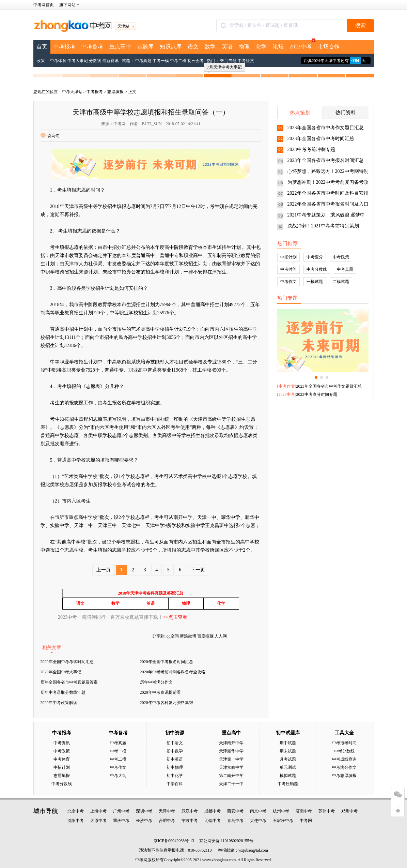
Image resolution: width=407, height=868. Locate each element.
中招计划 (288, 257)
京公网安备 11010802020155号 (226, 841)
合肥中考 (167, 821)
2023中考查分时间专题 (317, 394)
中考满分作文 (344, 767)
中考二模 (178, 61)
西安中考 (235, 811)
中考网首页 (44, 5)
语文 (193, 47)
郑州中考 (349, 811)
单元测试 (288, 767)
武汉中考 (190, 811)
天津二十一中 (231, 784)
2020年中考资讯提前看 (160, 692)
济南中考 (304, 811)
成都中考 (213, 811)
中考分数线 (317, 269)
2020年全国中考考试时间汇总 (67, 662)
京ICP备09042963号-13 (174, 841)
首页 (42, 47)
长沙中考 (144, 821)
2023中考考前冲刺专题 (311, 149)
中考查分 (315, 257)
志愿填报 (115, 92)
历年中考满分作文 (156, 682)
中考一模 (161, 61)
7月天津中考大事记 (224, 68)
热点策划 (300, 113)
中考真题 (143, 61)
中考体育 (58, 61)
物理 (244, 47)
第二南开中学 (231, 776)
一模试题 (315, 282)
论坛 (278, 47)
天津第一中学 (231, 759)
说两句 (50, 136)
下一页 (198, 570)
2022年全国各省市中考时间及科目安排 (328, 193)
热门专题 (229, 61)
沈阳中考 (76, 821)
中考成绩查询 (344, 759)
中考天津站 (72, 92)
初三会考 (195, 61)
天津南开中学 (231, 743)
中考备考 (92, 47)
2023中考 (302, 45)
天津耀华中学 (231, 751)
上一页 (104, 570)
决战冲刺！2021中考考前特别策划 (323, 226)
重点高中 (120, 47)
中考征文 (246, 61)
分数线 (95, 61)
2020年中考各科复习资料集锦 (167, 703)
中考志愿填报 (344, 776)
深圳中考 (144, 811)
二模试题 (341, 282)
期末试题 (288, 751)
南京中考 (258, 811)
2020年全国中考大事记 (61, 672)
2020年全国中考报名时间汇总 (167, 662)
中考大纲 (118, 776)
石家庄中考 (283, 821)
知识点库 (171, 47)
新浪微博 (188, 636)
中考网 (306, 821)
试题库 (145, 47)
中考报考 (64, 47)
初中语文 (175, 743)
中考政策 (341, 257)
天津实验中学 (231, 767)
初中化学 (175, 776)
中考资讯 (62, 743)
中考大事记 (78, 61)
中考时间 (288, 269)
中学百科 (175, 784)
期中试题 (288, 743)
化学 (261, 47)
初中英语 (175, 759)
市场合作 (329, 47)
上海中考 (98, 811)
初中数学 (175, 751)
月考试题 (288, 759)
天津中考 (167, 811)
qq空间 (173, 636)
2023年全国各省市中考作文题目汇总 (326, 128)
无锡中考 (213, 821)
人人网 (221, 636)
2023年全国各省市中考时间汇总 (321, 139)
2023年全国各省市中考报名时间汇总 (326, 160)
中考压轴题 (288, 784)
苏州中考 (327, 811)
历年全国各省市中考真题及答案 (69, 682)
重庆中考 (121, 821)
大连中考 (258, 821)
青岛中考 (235, 821)
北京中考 (76, 811)
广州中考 (121, 811)
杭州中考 (281, 811)
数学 (210, 47)
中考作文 (288, 282)
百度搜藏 (205, 636)
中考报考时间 (344, 743)
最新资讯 (110, 61)
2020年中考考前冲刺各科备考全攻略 (173, 672)
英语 (227, 47)
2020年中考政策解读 (59, 703)
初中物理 (175, 767)
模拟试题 (288, 776)
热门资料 (346, 113)
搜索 (360, 25)
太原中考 (98, 821)
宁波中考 (190, 821)
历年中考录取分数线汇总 (63, 692)
